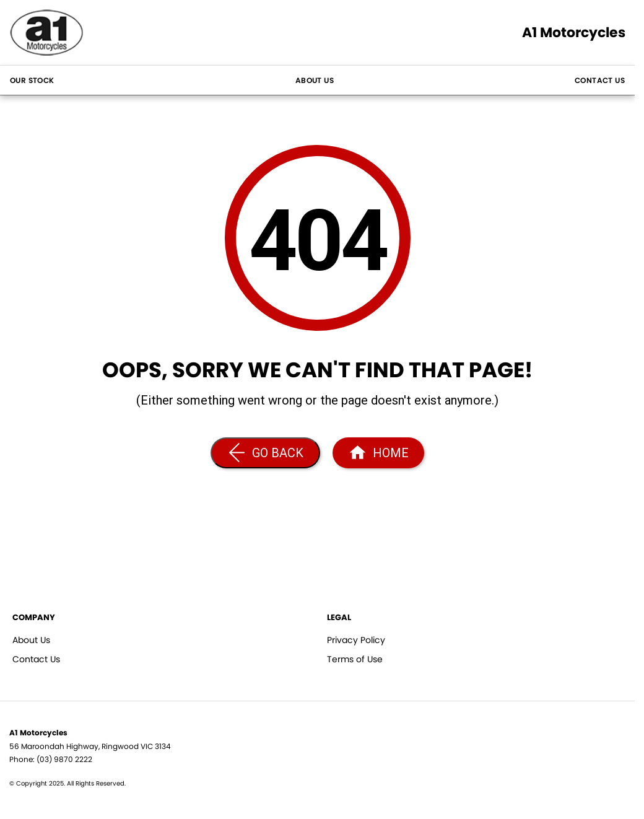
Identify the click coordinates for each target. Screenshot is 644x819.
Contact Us (600, 80)
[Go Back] (265, 453)
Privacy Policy (356, 640)
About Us (315, 80)
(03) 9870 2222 (64, 759)
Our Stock (32, 80)
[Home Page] (378, 453)
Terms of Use (355, 659)
